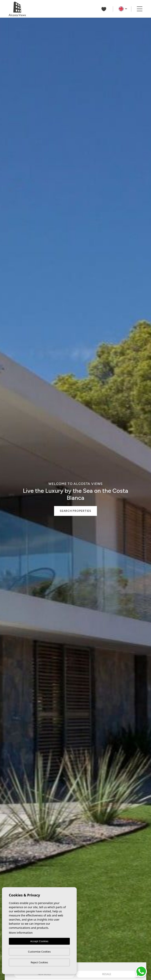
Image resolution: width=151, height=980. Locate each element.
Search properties (75, 511)
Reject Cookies (39, 962)
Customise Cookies (39, 952)
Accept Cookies (39, 941)
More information (21, 933)
